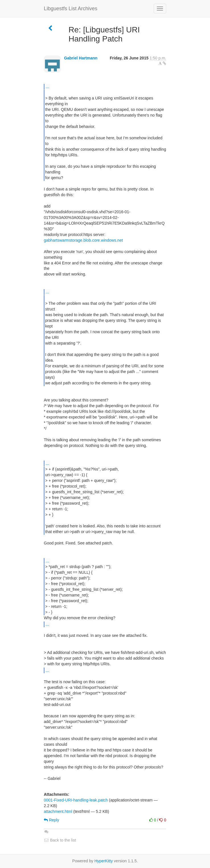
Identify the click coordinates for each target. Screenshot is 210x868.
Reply (52, 820)
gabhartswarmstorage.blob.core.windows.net (83, 240)
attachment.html (58, 811)
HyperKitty (104, 861)
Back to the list (60, 840)
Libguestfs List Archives (71, 9)
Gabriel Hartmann (81, 58)
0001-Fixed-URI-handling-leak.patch (76, 800)
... (47, 86)
